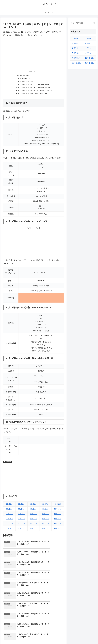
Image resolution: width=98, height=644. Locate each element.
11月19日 (46, 519)
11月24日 (46, 524)
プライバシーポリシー (89, 638)
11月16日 (9, 519)
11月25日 (58, 524)
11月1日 (9, 505)
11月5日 (58, 505)
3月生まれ (76, 43)
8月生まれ (89, 53)
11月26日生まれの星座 (26, 82)
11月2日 (21, 505)
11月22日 (21, 524)
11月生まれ (8, 462)
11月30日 (58, 529)
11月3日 (33, 505)
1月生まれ (76, 38)
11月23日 (33, 524)
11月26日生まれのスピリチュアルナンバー (33, 94)
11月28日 (33, 529)
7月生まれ (76, 53)
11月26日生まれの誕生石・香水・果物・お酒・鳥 (35, 91)
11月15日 (58, 515)
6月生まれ (89, 48)
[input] (83, 23)
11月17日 (21, 519)
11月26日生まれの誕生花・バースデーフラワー (34, 88)
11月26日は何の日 (24, 79)
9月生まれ (76, 58)
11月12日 (21, 515)
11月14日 (46, 515)
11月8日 (33, 510)
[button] (94, 23)
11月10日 (58, 510)
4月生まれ (89, 43)
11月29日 (46, 529)
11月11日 (9, 515)
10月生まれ (89, 58)
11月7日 (21, 510)
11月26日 (9, 529)
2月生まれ (89, 38)
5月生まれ (76, 48)
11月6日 (9, 510)
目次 (31, 71)
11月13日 (33, 515)
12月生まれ (89, 63)
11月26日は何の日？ (23, 76)
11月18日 (33, 519)
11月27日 (21, 529)
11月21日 (9, 524)
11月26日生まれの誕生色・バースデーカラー (33, 85)
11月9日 (46, 510)
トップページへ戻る (75, 638)
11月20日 (58, 519)
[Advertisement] (33, 52)
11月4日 (46, 505)
